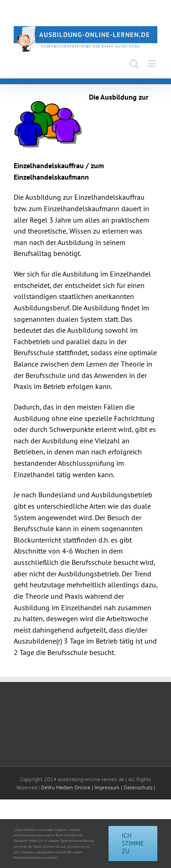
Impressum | (109, 787)
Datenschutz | (139, 787)
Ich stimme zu (133, 843)
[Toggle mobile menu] (153, 64)
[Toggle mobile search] (134, 64)
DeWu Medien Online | (68, 787)
